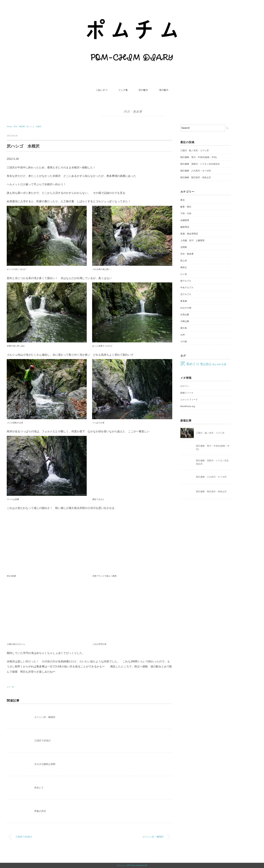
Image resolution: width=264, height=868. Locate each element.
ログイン (185, 386)
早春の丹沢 (40, 811)
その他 (184, 341)
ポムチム (122, 865)
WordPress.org (188, 406)
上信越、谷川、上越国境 (192, 240)
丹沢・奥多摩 (133, 112)
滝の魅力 (164, 90)
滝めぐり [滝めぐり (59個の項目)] (193, 364)
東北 (183, 200)
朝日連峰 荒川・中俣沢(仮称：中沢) (199, 157)
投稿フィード (187, 393)
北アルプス (186, 294)
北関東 (184, 247)
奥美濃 (184, 301)
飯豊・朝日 (186, 207)
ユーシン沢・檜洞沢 (45, 717)
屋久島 (184, 328)
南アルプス (186, 281)
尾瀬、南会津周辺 (189, 234)
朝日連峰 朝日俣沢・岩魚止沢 (196, 177)
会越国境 (185, 220)
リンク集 (123, 90)
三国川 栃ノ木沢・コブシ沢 (195, 150)
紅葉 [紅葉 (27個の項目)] (224, 364)
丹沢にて (39, 788)
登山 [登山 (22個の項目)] (214, 364)
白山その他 (186, 308)
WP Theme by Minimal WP (137, 865)
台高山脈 (185, 315)
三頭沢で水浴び (42, 741)
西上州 (184, 261)
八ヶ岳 (184, 274)
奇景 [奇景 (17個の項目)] (219, 364)
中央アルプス (187, 288)
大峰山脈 (185, 321)
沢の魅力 (143, 90)
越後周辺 (185, 227)
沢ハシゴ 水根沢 (34, 126)
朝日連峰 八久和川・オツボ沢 (196, 171)
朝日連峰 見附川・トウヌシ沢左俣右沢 (200, 164)
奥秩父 (184, 267)
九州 (183, 335)
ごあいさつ (102, 90)
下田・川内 (186, 213)
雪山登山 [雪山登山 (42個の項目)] (206, 364)
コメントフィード (189, 400)
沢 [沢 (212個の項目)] (183, 363)
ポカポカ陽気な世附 (45, 764)
